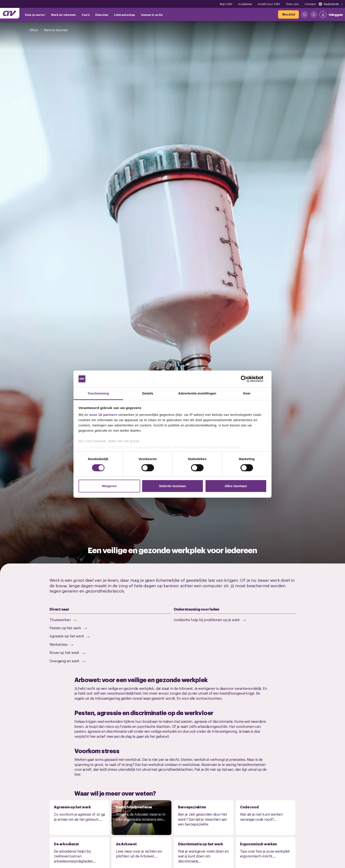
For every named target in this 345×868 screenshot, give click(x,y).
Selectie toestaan (173, 486)
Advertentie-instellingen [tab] (197, 393)
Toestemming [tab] (98, 393)
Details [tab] (148, 393)
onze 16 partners (103, 415)
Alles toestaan (236, 486)
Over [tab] (247, 393)
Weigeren (109, 486)
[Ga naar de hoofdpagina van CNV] (10, 13)
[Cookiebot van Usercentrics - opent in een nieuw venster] (247, 379)
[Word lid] (288, 15)
